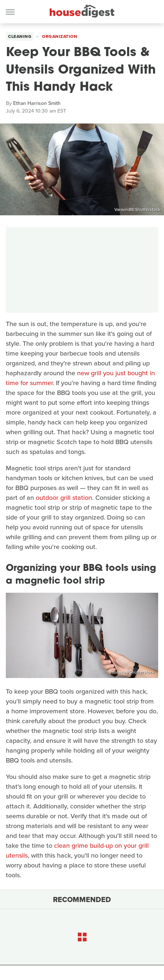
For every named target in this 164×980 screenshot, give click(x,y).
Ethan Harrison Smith (37, 103)
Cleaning (20, 36)
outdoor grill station (64, 498)
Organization (60, 36)
